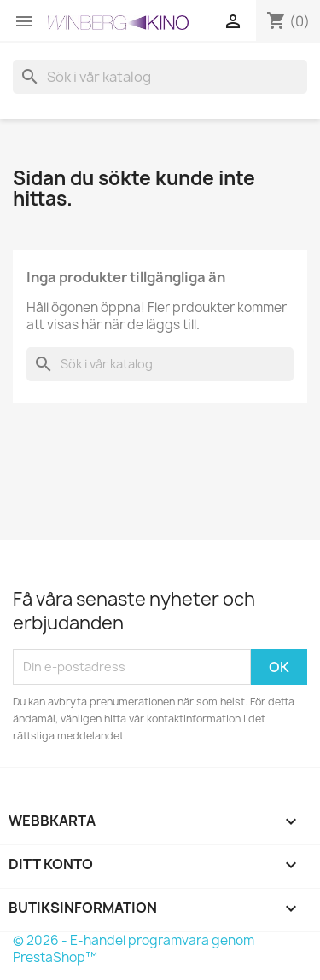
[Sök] (160, 77)
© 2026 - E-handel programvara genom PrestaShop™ (134, 949)
